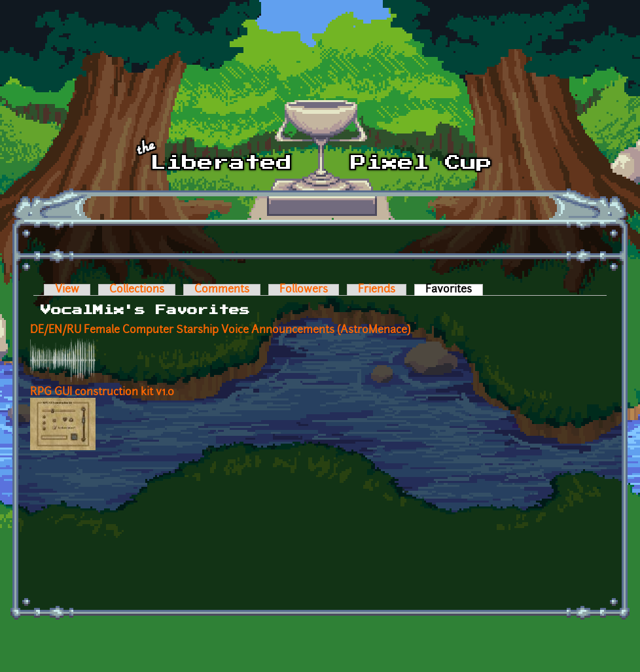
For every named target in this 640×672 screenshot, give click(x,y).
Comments (222, 290)
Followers (304, 290)
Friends (377, 290)
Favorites (454, 290)
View (67, 290)
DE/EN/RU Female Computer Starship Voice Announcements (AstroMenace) (220, 330)
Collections (137, 290)
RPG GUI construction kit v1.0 (102, 393)
